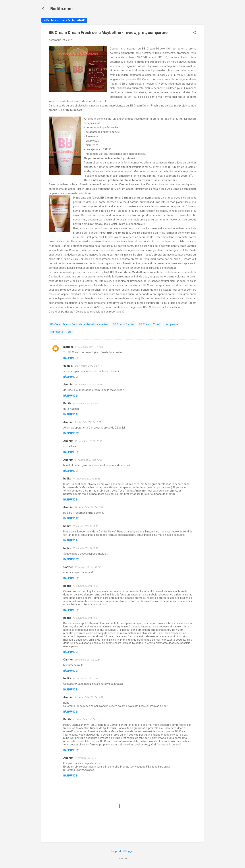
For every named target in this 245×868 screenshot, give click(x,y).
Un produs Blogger (122, 851)
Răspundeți (71, 358)
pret (70, 332)
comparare (171, 324)
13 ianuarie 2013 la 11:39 (85, 526)
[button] (194, 33)
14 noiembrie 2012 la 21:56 (86, 479)
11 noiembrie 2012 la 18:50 (89, 460)
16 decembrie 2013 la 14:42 (89, 697)
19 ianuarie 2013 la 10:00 (88, 567)
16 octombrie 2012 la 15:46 (89, 385)
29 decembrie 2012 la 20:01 (89, 507)
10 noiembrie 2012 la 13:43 (89, 441)
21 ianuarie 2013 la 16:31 (85, 678)
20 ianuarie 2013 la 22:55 (88, 660)
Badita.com (61, 9)
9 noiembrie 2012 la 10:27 (88, 422)
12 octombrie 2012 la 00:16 (88, 366)
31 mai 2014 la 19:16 (85, 758)
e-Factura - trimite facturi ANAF (64, 20)
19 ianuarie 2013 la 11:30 (85, 586)
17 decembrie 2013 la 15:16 (87, 719)
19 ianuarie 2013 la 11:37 (85, 618)
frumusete (57, 332)
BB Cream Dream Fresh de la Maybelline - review (79, 324)
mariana (68, 347)
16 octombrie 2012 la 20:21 (87, 403)
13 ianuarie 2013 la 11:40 (85, 548)
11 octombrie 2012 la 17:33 (89, 347)
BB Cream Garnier (124, 324)
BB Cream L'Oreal (149, 324)
